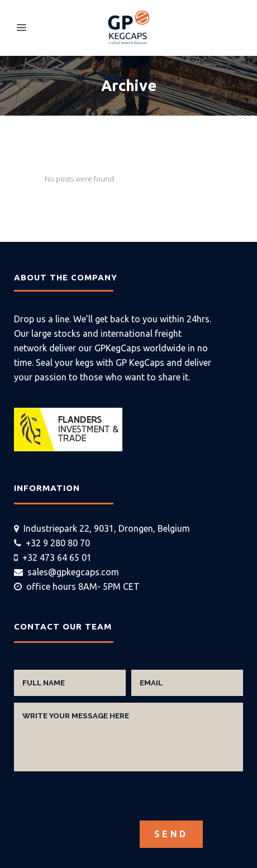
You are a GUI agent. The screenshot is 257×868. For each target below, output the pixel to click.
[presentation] (99, 799)
